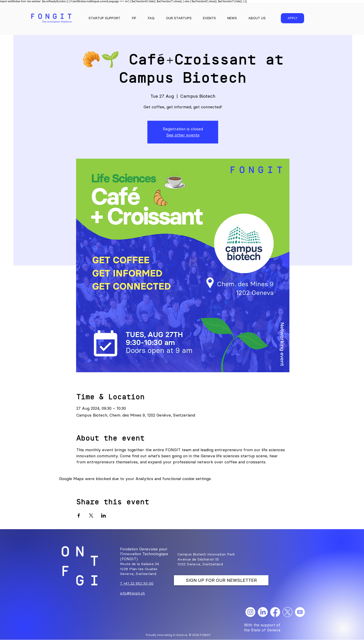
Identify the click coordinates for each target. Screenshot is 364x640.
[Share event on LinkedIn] (104, 515)
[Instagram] (250, 612)
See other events (183, 135)
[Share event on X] (91, 515)
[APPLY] (292, 18)
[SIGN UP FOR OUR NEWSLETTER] (221, 580)
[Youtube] (300, 612)
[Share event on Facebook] (79, 515)
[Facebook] (275, 612)
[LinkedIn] (263, 612)
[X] (288, 612)
